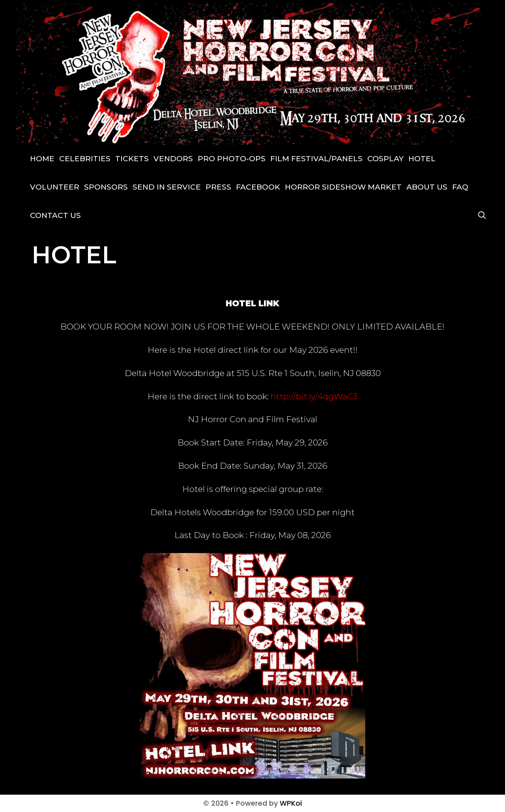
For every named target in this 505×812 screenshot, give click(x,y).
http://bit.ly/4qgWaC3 (314, 396)
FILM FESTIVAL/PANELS (316, 159)
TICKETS (132, 159)
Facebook (258, 187)
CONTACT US (55, 215)
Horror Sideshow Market (343, 187)
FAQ (460, 187)
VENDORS (173, 159)
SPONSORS (106, 187)
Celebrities (85, 159)
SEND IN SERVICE (167, 187)
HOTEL (422, 159)
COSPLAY (385, 159)
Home (42, 159)
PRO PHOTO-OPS (232, 159)
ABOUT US (427, 187)
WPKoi (291, 803)
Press (218, 187)
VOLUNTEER (55, 187)
